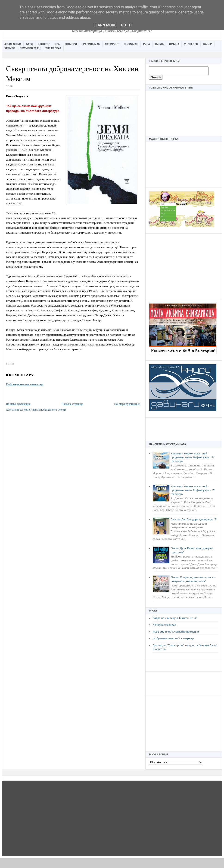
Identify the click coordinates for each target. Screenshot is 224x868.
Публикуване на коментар (25, 384)
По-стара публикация (127, 404)
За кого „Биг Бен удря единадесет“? (193, 519)
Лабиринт (112, 44)
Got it (126, 25)
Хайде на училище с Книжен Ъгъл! (175, 618)
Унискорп (191, 44)
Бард (30, 44)
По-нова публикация (18, 404)
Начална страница (164, 625)
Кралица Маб (91, 44)
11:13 (11, 364)
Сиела (159, 44)
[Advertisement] (184, 266)
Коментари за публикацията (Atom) (45, 410)
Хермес (10, 48)
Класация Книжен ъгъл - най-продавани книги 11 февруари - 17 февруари (193, 490)
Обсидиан (131, 44)
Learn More (105, 25)
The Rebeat (53, 48)
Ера (57, 44)
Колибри (71, 44)
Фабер (207, 44)
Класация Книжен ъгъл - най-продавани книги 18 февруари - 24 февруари (193, 457)
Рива (146, 44)
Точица (174, 44)
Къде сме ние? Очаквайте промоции (176, 632)
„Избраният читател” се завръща (173, 638)
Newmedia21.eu (30, 48)
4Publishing (13, 44)
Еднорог (44, 44)
